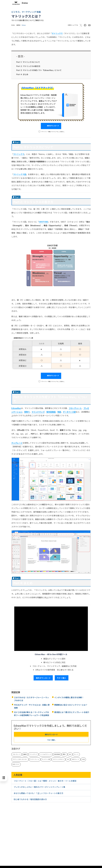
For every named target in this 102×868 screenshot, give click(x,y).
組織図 (25, 754)
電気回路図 (57, 754)
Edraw (24, 25)
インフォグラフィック (46, 754)
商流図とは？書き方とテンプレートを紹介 (72, 712)
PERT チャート (75, 759)
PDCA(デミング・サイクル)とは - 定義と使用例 (32, 706)
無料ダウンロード (51, 126)
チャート (76, 754)
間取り (64, 754)
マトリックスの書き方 (28, 66)
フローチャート (17, 754)
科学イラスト (16, 764)
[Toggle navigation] (91, 3)
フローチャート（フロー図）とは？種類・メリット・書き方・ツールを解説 (45, 781)
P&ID (70, 754)
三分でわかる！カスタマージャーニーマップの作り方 (31, 699)
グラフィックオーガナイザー (20, 759)
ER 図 (83, 759)
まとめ (22, 74)
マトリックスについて (28, 62)
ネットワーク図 (46, 759)
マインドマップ (33, 754)
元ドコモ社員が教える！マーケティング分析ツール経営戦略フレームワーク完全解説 (32, 714)
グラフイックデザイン (58, 759)
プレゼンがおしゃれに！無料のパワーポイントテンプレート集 (39, 787)
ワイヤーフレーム (35, 759)
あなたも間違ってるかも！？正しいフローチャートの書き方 (38, 793)
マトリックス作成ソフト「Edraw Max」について (39, 70)
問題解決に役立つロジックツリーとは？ (71, 705)
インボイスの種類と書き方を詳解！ (69, 697)
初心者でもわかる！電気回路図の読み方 (30, 799)
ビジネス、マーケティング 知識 (26, 12)
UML (68, 759)
